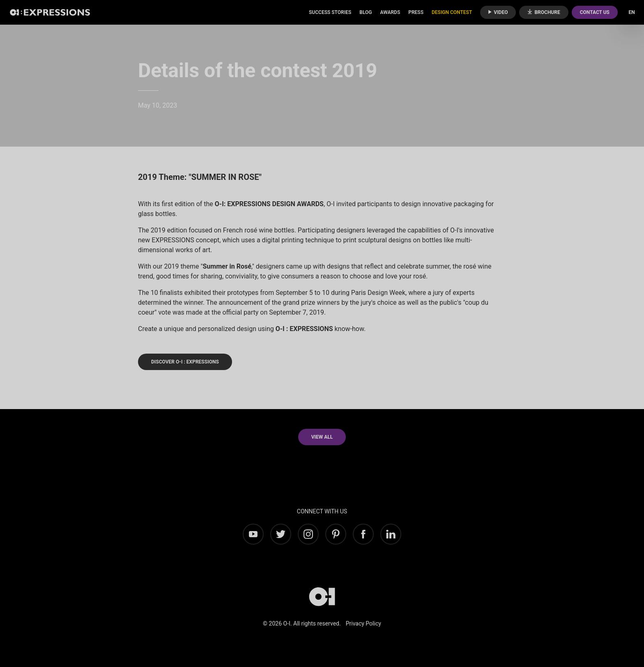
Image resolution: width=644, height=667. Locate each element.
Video (498, 12)
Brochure (544, 12)
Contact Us (595, 12)
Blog (366, 12)
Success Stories (330, 12)
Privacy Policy (363, 623)
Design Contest (452, 12)
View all (322, 437)
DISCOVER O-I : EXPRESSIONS (185, 362)
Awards (390, 12)
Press (416, 12)
